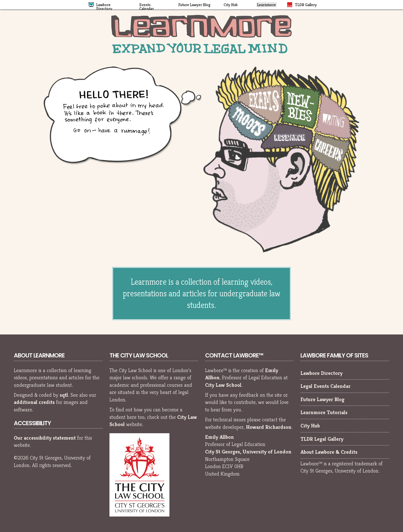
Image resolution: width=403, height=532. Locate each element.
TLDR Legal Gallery (322, 439)
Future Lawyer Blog (322, 399)
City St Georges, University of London (248, 451)
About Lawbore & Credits (329, 452)
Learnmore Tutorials (324, 412)
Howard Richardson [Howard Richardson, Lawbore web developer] (269, 427)
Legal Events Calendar (325, 386)
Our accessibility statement (45, 438)
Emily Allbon (219, 437)
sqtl (64, 395)
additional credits (34, 402)
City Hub (310, 425)
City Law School (223, 385)
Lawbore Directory (321, 373)
